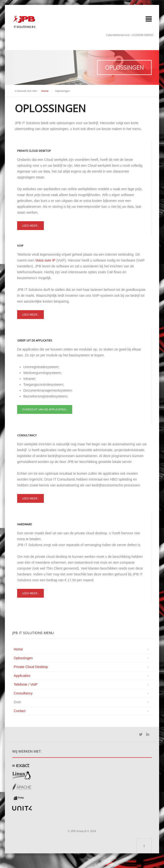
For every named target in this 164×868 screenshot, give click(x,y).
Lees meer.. (30, 226)
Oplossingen (23, 658)
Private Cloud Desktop (31, 667)
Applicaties (22, 676)
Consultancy (23, 693)
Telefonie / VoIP (26, 684)
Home (45, 91)
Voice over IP (46, 260)
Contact (20, 711)
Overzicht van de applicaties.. (45, 409)
